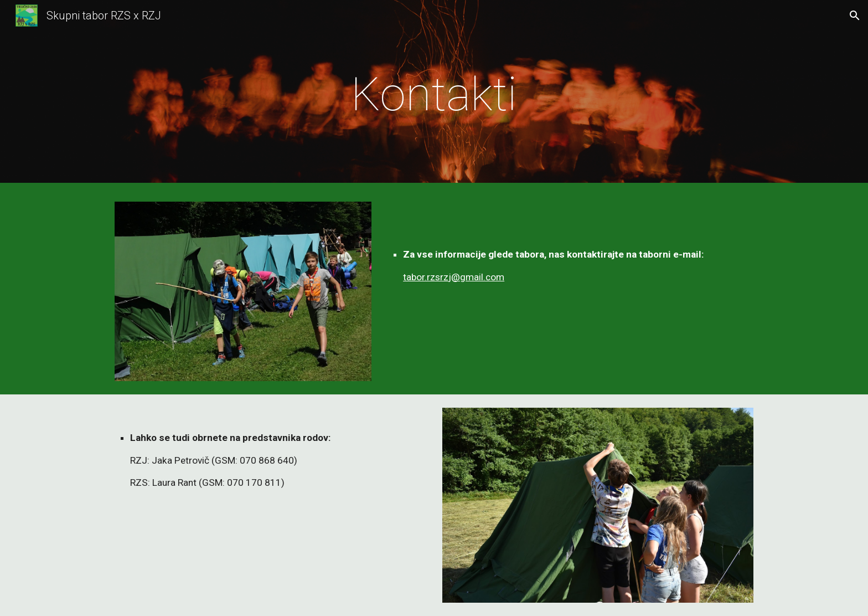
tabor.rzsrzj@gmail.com (454, 277)
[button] (855, 16)
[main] (434, 94)
